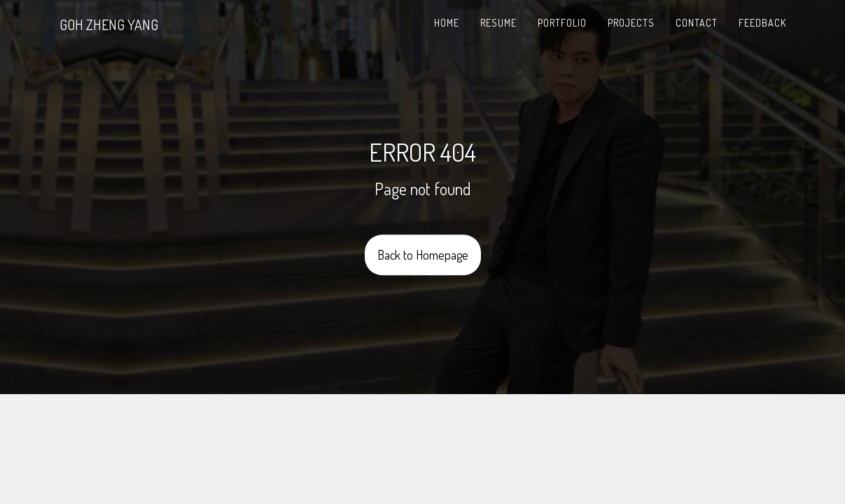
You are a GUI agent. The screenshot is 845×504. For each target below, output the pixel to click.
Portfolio (562, 23)
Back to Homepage (423, 255)
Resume (498, 23)
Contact (697, 23)
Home (447, 23)
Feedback (762, 23)
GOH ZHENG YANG (109, 24)
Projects (631, 23)
